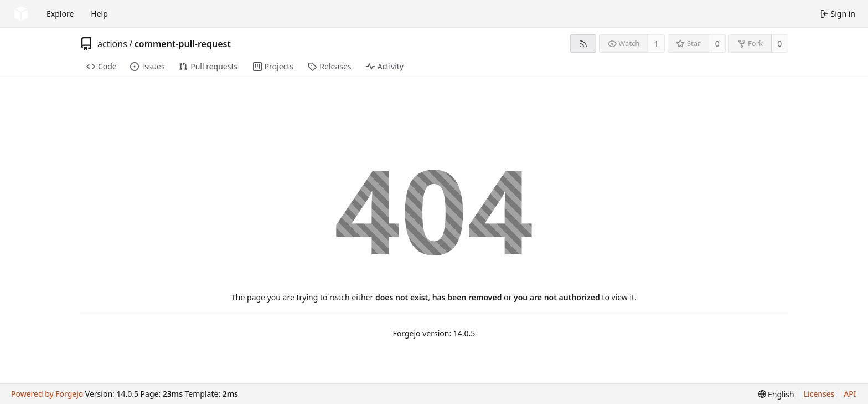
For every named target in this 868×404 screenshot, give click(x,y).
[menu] (776, 394)
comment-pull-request (183, 44)
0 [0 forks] (779, 44)
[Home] (21, 14)
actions (112, 44)
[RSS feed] (583, 44)
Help (99, 14)
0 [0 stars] (717, 44)
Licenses (819, 394)
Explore (60, 14)
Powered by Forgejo (47, 394)
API (850, 394)
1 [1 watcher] (657, 44)
